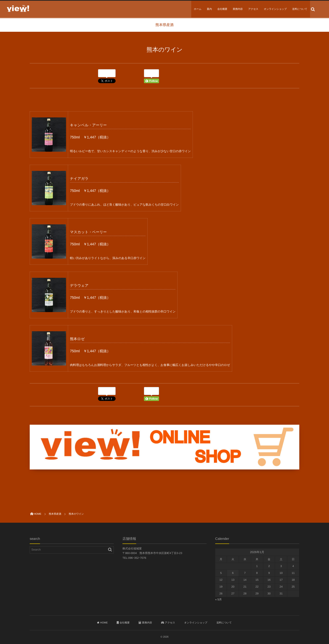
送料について (300, 9)
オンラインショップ (275, 9)
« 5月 (219, 599)
